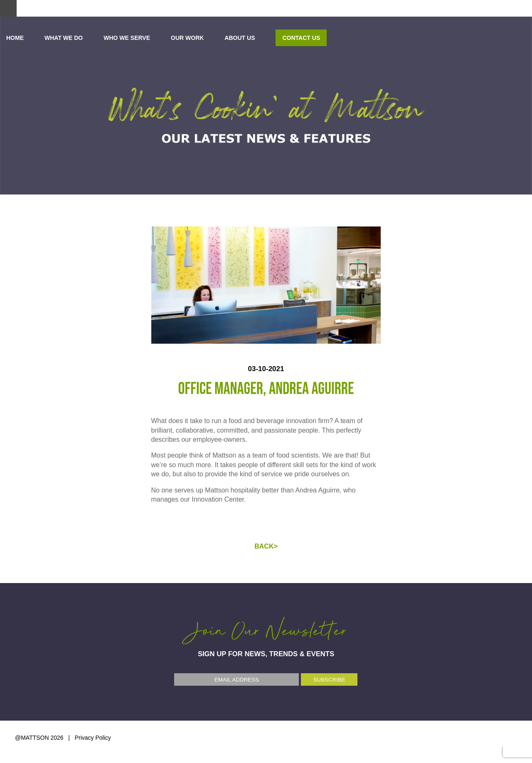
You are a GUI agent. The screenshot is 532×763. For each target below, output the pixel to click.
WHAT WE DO (247, 38)
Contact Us (485, 38)
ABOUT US (423, 38)
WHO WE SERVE (310, 38)
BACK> (266, 546)
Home (198, 38)
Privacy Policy (93, 738)
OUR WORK (371, 38)
